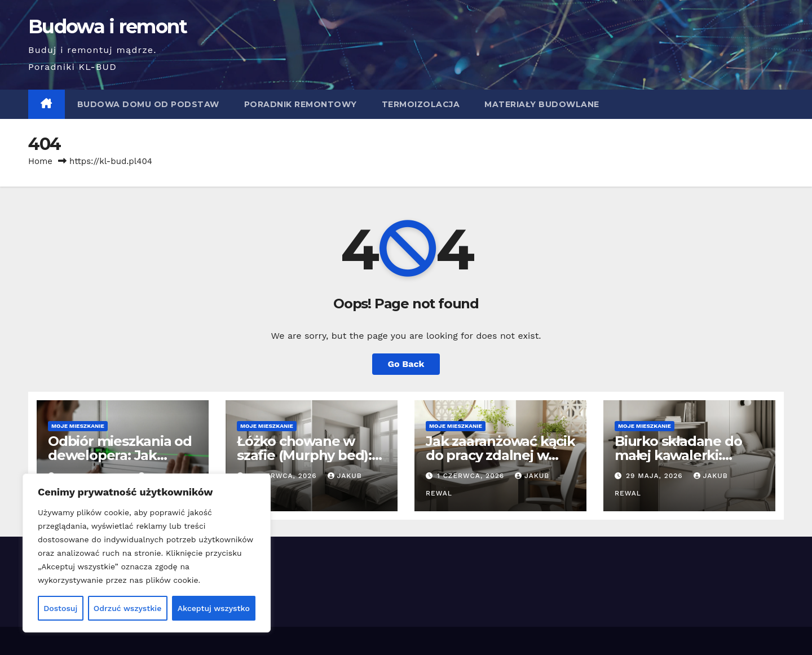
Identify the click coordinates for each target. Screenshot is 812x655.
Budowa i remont (108, 26)
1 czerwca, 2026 (472, 476)
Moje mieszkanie (78, 426)
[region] (147, 553)
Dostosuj (60, 608)
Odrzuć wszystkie (128, 608)
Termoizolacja (421, 104)
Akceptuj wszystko (214, 608)
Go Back (406, 364)
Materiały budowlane (542, 104)
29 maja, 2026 (656, 476)
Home (40, 161)
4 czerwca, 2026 (284, 476)
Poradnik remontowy (301, 104)
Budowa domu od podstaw (148, 104)
